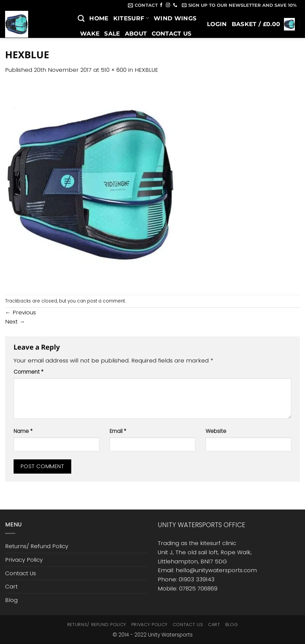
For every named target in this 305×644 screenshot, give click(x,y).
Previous (21, 312)
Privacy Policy (24, 560)
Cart (11, 586)
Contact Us (171, 34)
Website (216, 431)
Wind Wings (175, 18)
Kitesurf (131, 18)
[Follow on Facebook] (161, 5)
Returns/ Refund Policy (37, 546)
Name (23, 431)
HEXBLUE (146, 70)
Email (118, 431)
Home (99, 18)
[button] (239, 5)
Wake (90, 34)
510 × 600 (114, 70)
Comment (28, 372)
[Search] (81, 18)
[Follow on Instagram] (168, 5)
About (136, 34)
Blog (89, 49)
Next (15, 321)
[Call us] (175, 5)
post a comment (106, 301)
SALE (112, 34)
